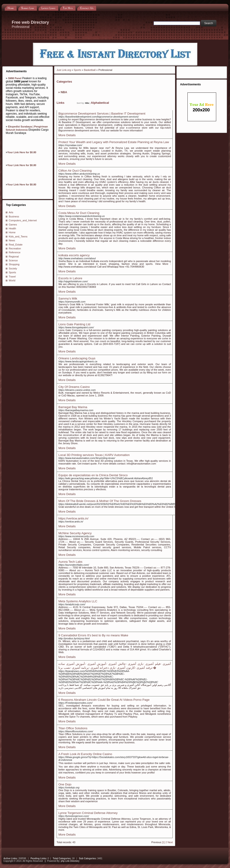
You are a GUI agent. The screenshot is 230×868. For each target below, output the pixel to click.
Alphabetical (100, 103)
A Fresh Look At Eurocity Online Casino (85, 754)
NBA (64, 92)
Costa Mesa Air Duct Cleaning (79, 213)
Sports (12, 272)
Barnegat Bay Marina (73, 407)
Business (14, 216)
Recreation (15, 248)
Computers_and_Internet (23, 220)
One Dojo (65, 784)
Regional (14, 257)
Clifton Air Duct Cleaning (75, 171)
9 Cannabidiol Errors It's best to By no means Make (93, 635)
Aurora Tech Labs (70, 562)
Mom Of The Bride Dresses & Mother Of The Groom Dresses (100, 501)
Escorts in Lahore (70, 278)
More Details (67, 135)
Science (13, 260)
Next (170, 842)
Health (12, 228)
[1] (163, 842)
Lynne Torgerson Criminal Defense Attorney (88, 813)
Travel (12, 277)
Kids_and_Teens (18, 236)
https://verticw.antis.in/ (73, 518)
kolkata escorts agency (74, 255)
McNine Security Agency (75, 533)
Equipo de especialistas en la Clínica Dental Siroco (93, 475)
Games (13, 225)
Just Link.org (64, 70)
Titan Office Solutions (73, 728)
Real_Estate (16, 245)
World (12, 280)
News (12, 240)
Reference (15, 252)
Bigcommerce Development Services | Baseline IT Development (102, 114)
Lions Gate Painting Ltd (74, 324)
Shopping (14, 264)
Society (13, 268)
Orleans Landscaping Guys (77, 358)
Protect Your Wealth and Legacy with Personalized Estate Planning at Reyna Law (114, 142)
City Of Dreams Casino (74, 387)
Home (12, 232)
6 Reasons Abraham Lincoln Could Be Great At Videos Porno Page (104, 700)
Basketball (90, 70)
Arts (11, 212)
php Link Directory (70, 861)
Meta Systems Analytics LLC (78, 601)
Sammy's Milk (68, 298)
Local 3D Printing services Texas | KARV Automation (94, 455)
